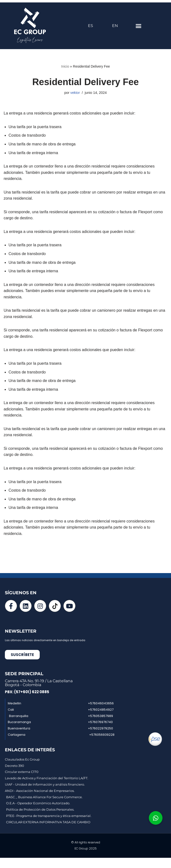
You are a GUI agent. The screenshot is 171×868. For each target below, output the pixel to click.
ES (90, 26)
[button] (139, 26)
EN (115, 26)
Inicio (65, 66)
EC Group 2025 (86, 849)
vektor (75, 93)
